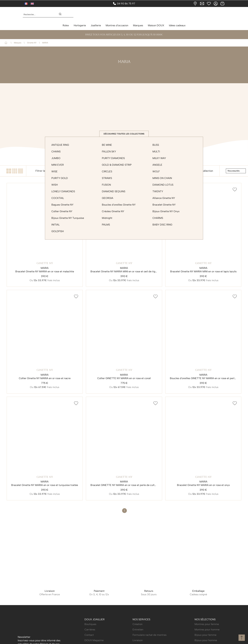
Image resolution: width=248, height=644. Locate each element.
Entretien (138, 629)
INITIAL (56, 225)
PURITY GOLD (60, 179)
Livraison (138, 640)
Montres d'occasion (117, 25)
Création (138, 624)
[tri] (236, 172)
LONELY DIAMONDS (63, 192)
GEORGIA (108, 199)
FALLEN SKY (109, 152)
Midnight (107, 219)
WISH (55, 186)
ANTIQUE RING (60, 146)
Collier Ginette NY (62, 212)
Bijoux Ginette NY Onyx (166, 212)
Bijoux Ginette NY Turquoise (68, 219)
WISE (54, 172)
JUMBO (56, 159)
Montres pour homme (207, 629)
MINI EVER (58, 166)
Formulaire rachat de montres (150, 634)
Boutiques (90, 624)
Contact (89, 634)
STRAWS (107, 179)
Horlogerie (80, 25)
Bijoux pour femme (205, 634)
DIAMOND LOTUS (163, 186)
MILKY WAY (159, 159)
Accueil (6, 43)
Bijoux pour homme (206, 640)
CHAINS (56, 152)
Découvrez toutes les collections (124, 134)
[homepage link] (124, 15)
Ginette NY (32, 43)
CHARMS (158, 219)
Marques (138, 25)
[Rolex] (225, 15)
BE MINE (107, 146)
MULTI (156, 152)
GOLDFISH (58, 232)
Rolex (66, 25)
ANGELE (157, 166)
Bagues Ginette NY (62, 205)
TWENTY (158, 192)
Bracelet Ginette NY (164, 205)
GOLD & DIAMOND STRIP (117, 166)
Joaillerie (96, 25)
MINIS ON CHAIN (162, 179)
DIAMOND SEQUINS (114, 192)
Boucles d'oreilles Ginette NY (119, 205)
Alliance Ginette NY (164, 199)
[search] (62, 14)
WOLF (156, 172)
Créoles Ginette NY (113, 212)
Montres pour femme (207, 624)
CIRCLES (107, 172)
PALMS (106, 225)
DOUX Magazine (94, 640)
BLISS (156, 146)
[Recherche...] (38, 14)
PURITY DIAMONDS (113, 159)
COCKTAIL (58, 199)
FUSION (106, 186)
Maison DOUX (156, 25)
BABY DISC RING (162, 225)
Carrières (90, 629)
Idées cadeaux (177, 25)
